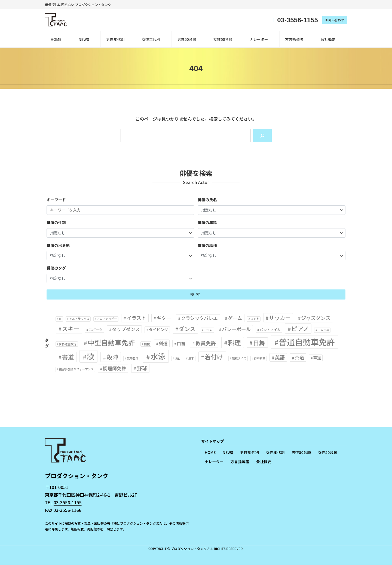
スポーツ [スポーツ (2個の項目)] (96, 330)
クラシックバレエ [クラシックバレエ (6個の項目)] (199, 318)
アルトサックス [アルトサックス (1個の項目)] (79, 319)
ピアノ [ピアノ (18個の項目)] (300, 329)
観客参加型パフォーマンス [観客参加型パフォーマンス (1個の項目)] (76, 370)
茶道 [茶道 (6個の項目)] (299, 358)
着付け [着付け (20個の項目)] (214, 357)
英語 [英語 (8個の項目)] (280, 358)
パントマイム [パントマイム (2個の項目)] (270, 330)
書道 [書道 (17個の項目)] (68, 357)
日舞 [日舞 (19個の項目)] (259, 343)
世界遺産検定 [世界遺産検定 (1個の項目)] (68, 344)
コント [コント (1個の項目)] (255, 319)
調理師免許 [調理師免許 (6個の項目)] (115, 369)
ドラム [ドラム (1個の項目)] (208, 330)
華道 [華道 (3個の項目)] (317, 358)
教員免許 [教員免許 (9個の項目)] (206, 343)
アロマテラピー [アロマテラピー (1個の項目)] (107, 319)
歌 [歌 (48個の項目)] (91, 357)
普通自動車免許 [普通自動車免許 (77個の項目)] (307, 342)
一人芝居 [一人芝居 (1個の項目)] (323, 330)
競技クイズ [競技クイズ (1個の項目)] (239, 358)
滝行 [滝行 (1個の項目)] (178, 358)
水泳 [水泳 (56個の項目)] (158, 356)
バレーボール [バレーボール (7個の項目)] (236, 329)
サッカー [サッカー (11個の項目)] (280, 318)
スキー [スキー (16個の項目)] (71, 329)
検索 (196, 295)
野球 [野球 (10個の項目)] (142, 369)
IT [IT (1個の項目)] (60, 319)
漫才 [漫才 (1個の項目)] (191, 358)
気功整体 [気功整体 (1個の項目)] (133, 358)
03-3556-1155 (68, 502)
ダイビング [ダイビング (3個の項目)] (159, 330)
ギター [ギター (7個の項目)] (164, 318)
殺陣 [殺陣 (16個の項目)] (112, 357)
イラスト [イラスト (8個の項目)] (137, 318)
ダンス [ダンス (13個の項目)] (187, 329)
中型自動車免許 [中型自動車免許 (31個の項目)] (111, 343)
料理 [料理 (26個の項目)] (234, 343)
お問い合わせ (334, 20)
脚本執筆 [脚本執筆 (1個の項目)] (260, 358)
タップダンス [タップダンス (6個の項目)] (126, 330)
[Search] (262, 136)
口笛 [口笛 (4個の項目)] (181, 344)
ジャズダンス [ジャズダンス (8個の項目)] (316, 318)
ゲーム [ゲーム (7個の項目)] (235, 318)
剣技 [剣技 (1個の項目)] (147, 344)
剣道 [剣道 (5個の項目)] (163, 344)
